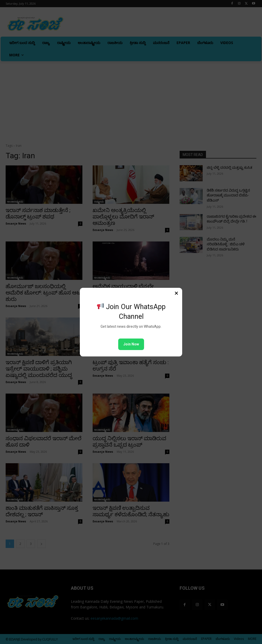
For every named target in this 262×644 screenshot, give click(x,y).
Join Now (131, 344)
